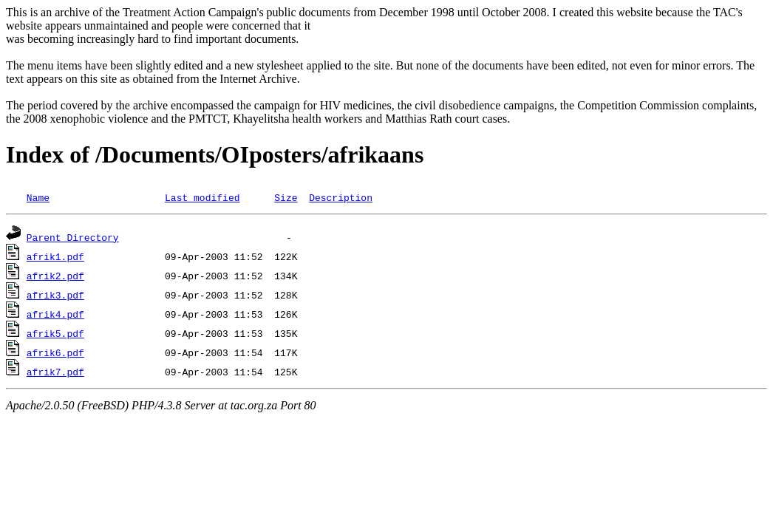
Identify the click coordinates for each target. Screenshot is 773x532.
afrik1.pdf (55, 256)
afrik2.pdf (55, 276)
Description (341, 197)
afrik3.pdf (55, 295)
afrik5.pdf (55, 333)
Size (286, 197)
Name (38, 197)
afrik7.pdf (55, 372)
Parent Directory (73, 237)
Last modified (202, 197)
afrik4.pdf (55, 314)
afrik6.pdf (55, 352)
